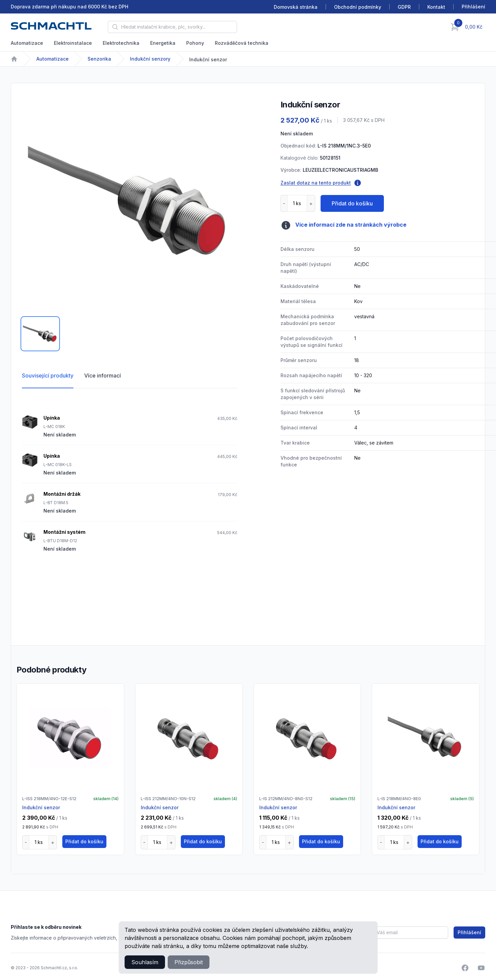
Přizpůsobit (189, 962)
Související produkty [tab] (48, 375)
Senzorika (99, 59)
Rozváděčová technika (242, 43)
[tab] (40, 334)
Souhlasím (145, 962)
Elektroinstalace (73, 43)
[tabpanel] (130, 202)
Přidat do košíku (352, 203)
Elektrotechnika (121, 43)
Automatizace (27, 43)
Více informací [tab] (103, 375)
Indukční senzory (150, 59)
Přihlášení (469, 932)
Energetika (163, 43)
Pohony (195, 43)
